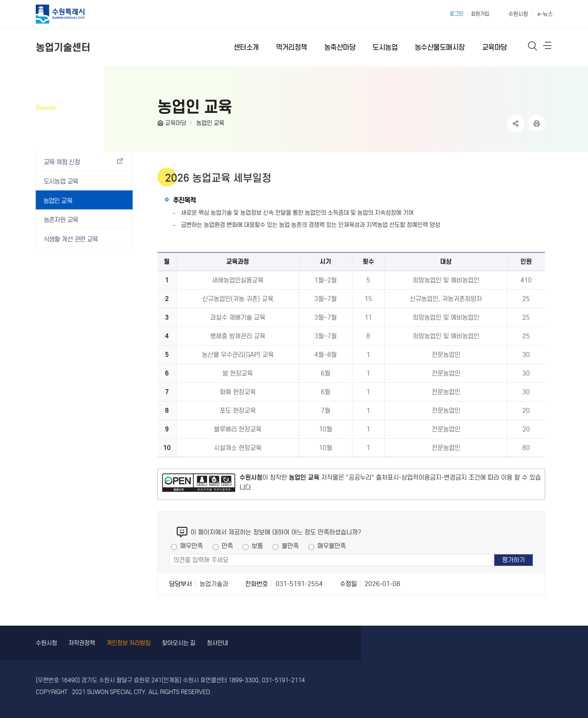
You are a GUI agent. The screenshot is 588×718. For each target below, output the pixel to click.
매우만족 (192, 546)
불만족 (290, 546)
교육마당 (176, 123)
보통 (257, 546)
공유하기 (516, 123)
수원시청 (518, 14)
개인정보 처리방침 (128, 643)
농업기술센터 (63, 47)
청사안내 (217, 643)
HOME (161, 125)
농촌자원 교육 (61, 220)
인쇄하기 (536, 123)
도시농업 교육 (61, 181)
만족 (227, 546)
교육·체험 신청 (62, 162)
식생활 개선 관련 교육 (71, 239)
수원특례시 (67, 14)
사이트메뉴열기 (548, 47)
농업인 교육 (210, 123)
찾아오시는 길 (179, 643)
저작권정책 (82, 643)
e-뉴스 (545, 14)
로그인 (456, 14)
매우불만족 (332, 546)
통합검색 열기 (533, 46)
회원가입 (480, 14)
